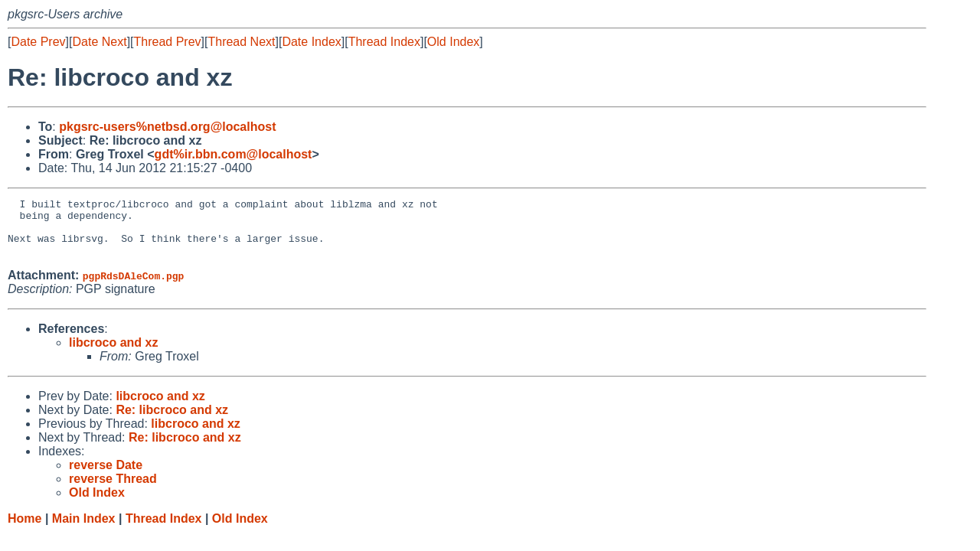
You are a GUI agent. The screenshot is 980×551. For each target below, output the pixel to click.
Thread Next (241, 42)
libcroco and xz (113, 354)
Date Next (99, 42)
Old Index (453, 42)
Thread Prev (168, 42)
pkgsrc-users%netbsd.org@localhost (167, 127)
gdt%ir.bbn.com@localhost (234, 154)
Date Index (311, 42)
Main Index (84, 530)
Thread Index (384, 42)
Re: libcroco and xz (172, 421)
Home (24, 530)
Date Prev (38, 42)
